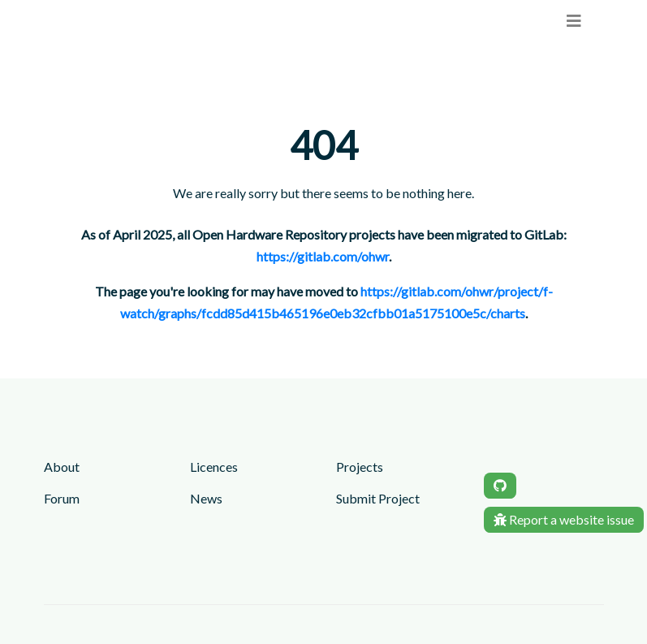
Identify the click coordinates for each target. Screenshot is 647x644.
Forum (62, 498)
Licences (214, 467)
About (62, 467)
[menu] (574, 21)
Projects (360, 467)
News (206, 498)
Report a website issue (564, 519)
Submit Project (378, 498)
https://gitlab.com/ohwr (323, 256)
